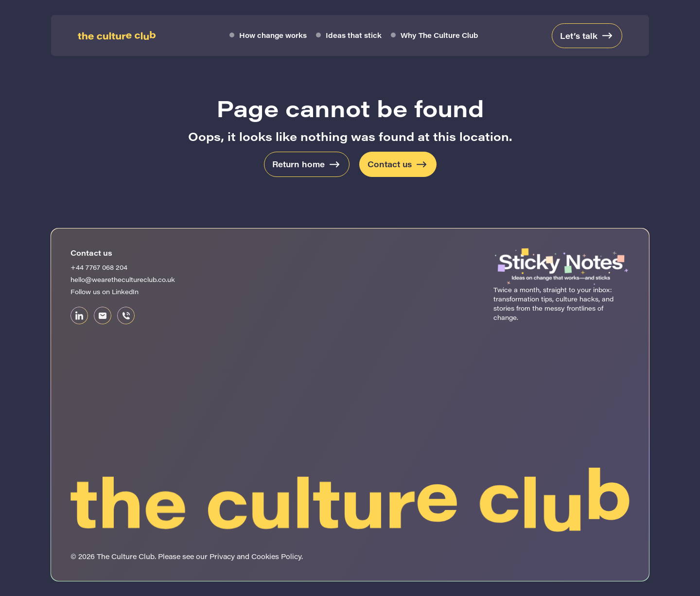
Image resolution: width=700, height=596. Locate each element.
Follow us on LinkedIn (105, 291)
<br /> (561, 364)
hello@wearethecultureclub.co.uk (123, 279)
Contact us (390, 164)
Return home (298, 164)
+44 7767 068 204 (99, 267)
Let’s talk (579, 36)
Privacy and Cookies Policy (255, 556)
